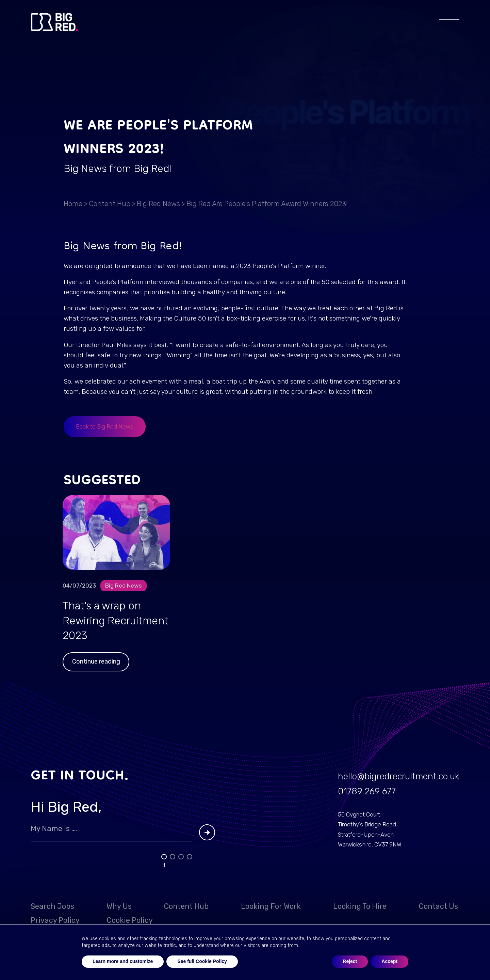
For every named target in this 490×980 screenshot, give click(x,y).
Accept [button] (389, 961)
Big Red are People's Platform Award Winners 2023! (267, 204)
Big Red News (158, 204)
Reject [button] (350, 961)
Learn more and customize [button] (123, 961)
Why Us (119, 906)
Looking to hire (360, 906)
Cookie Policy (130, 920)
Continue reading (96, 662)
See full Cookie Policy (202, 961)
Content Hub (110, 204)
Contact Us (438, 906)
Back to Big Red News (105, 426)
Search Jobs (52, 906)
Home (73, 204)
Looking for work (271, 906)
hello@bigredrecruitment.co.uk (399, 776)
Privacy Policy (55, 920)
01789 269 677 (367, 791)
